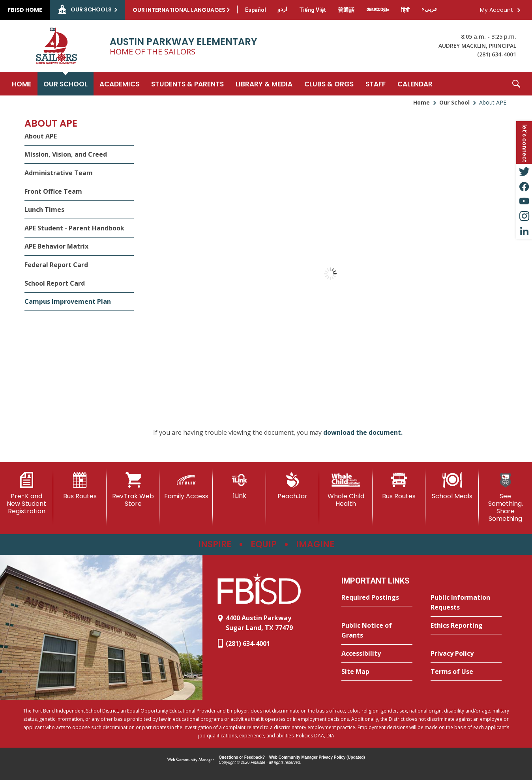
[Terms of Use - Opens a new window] (466, 672)
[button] (516, 84)
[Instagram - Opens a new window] (524, 216)
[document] (330, 274)
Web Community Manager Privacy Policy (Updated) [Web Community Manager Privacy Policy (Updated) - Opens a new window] (317, 757)
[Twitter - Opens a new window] (524, 171)
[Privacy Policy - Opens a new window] (466, 654)
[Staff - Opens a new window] (376, 84)
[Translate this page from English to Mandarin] (346, 10)
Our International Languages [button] (179, 10)
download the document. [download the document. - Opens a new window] (363, 432)
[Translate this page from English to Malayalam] (378, 9)
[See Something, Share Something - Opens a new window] (505, 498)
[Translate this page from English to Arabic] (429, 9)
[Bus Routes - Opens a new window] (399, 486)
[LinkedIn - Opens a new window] (524, 231)
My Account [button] (496, 10)
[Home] (22, 84)
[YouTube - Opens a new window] (524, 201)
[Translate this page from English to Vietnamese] (313, 10)
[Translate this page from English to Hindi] (405, 10)
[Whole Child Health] (346, 490)
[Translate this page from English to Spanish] (256, 10)
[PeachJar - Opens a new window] (293, 486)
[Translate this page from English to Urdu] (283, 9)
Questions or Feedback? (242, 757)
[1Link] (239, 486)
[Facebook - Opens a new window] (524, 186)
